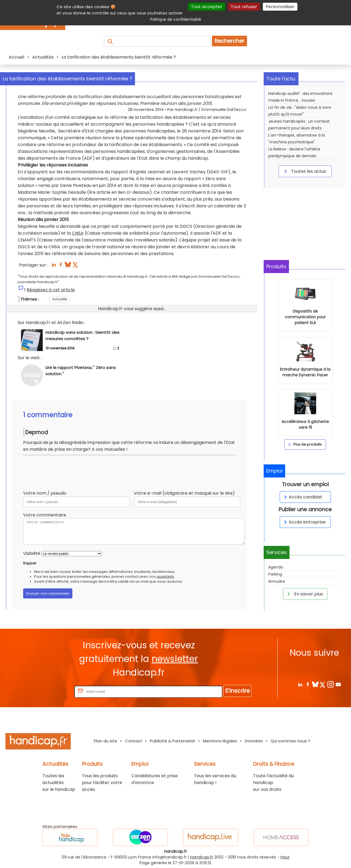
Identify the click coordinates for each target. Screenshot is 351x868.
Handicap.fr (202, 857)
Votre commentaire (45, 515)
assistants (165, 577)
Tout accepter (207, 7)
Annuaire (277, 581)
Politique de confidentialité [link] (176, 19)
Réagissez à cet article (51, 290)
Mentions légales (220, 741)
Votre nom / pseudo (45, 493)
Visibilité (32, 553)
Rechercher (230, 41)
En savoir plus (304, 594)
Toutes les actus (304, 171)
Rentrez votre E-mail (51, 691)
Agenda (276, 567)
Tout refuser (244, 7)
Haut (285, 857)
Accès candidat (302, 497)
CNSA (78, 233)
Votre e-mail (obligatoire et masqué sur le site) (184, 493)
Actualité (60, 299)
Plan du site (106, 741)
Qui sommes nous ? (290, 741)
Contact (134, 741)
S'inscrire (237, 691)
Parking (275, 574)
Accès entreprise (304, 522)
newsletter (175, 659)
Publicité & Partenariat (173, 741)
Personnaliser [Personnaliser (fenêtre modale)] (280, 7)
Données (254, 741)
